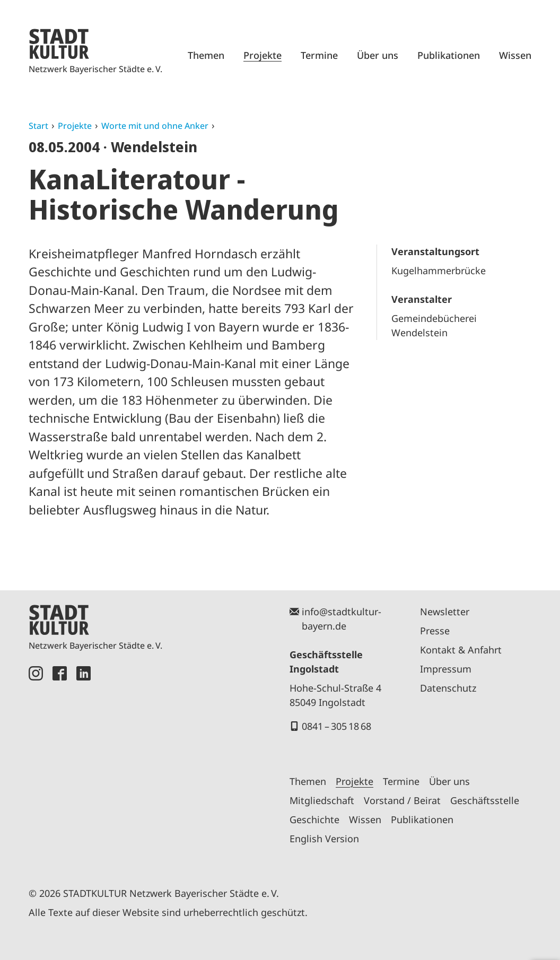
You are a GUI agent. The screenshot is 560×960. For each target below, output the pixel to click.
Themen (206, 55)
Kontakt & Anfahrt (461, 650)
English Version (324, 839)
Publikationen (449, 55)
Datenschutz (448, 688)
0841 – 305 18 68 (336, 726)
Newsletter (445, 612)
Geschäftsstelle (485, 800)
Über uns (378, 55)
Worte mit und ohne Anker (155, 126)
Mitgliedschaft (322, 800)
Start (38, 126)
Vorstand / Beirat (402, 800)
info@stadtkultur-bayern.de (342, 619)
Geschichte (314, 819)
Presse (435, 631)
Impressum (446, 669)
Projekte (262, 55)
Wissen (515, 55)
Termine (319, 55)
